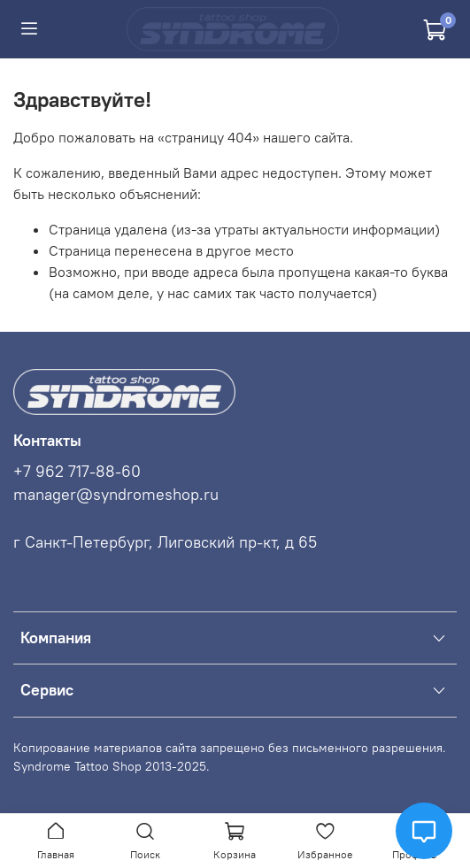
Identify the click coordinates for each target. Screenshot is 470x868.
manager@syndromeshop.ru (116, 495)
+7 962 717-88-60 (77, 472)
